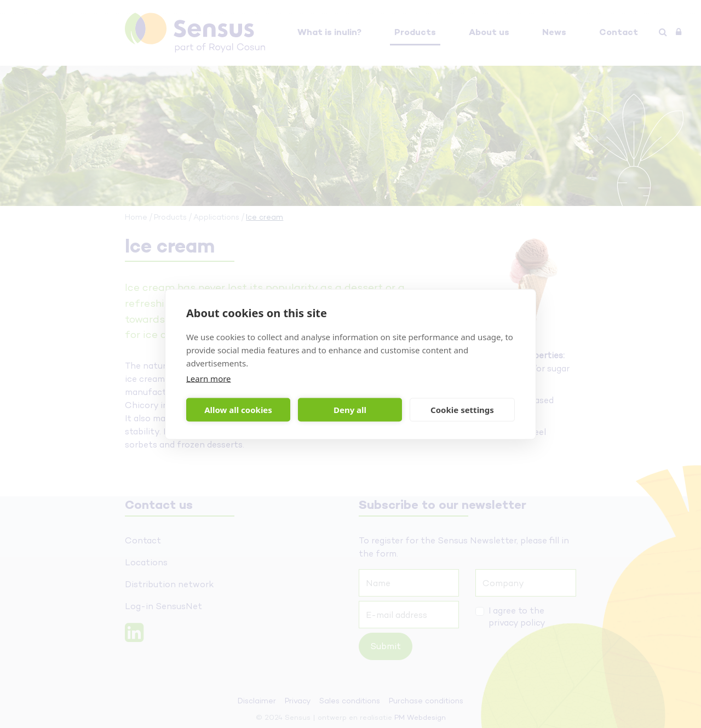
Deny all (350, 410)
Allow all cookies (238, 410)
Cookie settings (462, 410)
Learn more (209, 378)
